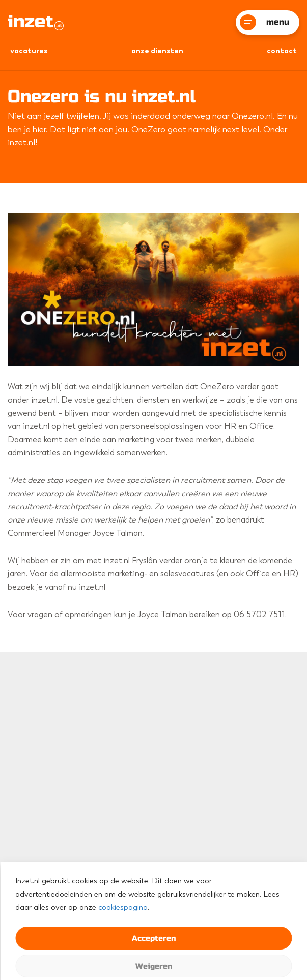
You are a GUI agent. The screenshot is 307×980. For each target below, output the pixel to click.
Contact (282, 51)
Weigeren (154, 966)
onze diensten (157, 51)
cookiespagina (123, 907)
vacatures (29, 51)
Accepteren (154, 938)
